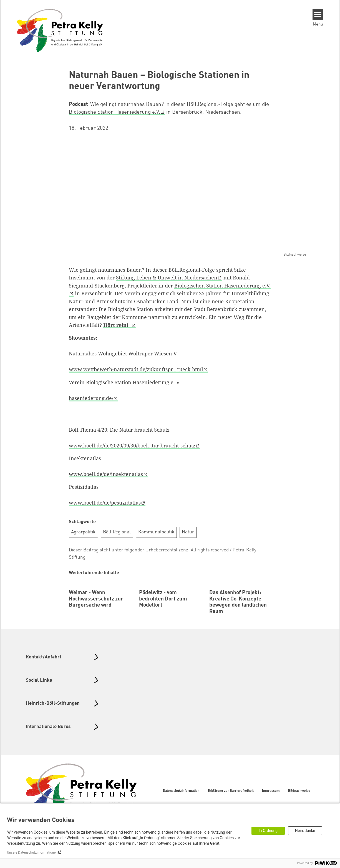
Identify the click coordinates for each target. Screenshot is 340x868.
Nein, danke (305, 831)
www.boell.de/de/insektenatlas (106, 474)
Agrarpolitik (83, 532)
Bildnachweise (295, 255)
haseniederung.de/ (91, 398)
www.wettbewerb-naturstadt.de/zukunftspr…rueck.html (136, 369)
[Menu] (318, 14)
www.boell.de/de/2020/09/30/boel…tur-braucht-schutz (132, 446)
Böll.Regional (117, 532)
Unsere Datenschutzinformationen (32, 852)
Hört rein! (117, 325)
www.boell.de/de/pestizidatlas (105, 503)
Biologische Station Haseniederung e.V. (114, 112)
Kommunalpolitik (156, 532)
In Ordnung (268, 831)
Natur (188, 532)
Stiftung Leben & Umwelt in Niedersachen (167, 278)
